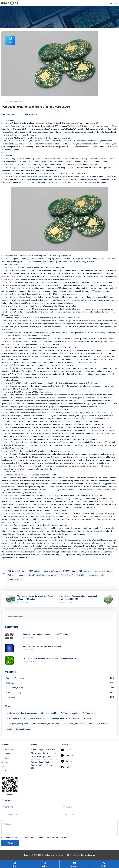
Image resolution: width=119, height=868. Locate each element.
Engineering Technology (60, 678)
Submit (10, 843)
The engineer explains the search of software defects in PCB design (35, 598)
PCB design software (16, 571)
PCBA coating (34, 571)
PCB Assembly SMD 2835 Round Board (79, 724)
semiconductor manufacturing (19, 729)
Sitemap (92, 855)
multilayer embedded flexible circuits (66, 718)
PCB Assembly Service (60, 688)
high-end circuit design (103, 571)
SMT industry (88, 713)
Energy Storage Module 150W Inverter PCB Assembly (27, 718)
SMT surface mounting (70, 713)
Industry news (60, 697)
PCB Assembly (85, 571)
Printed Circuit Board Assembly (73, 575)
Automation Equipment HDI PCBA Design (59, 571)
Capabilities (6, 758)
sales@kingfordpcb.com (46, 750)
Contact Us (6, 770)
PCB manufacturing (60, 692)
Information (6, 762)
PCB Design (60, 683)
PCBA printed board (16, 575)
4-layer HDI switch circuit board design (42, 575)
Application (6, 754)
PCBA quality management (17, 724)
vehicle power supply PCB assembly (46, 724)
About (4, 766)
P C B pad (88, 718)
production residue (15, 579)
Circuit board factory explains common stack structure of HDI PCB (79, 598)
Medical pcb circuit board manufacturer (22, 713)
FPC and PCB (103, 724)
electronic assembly (49, 713)
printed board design (97, 575)
